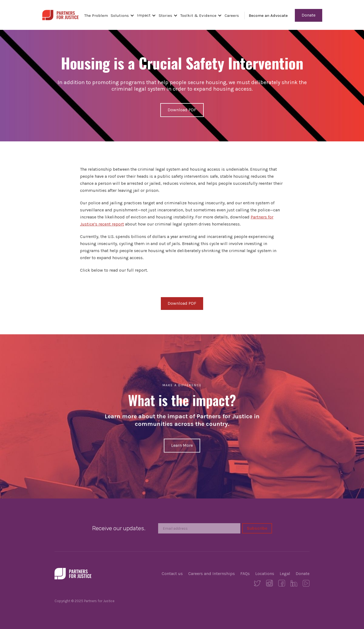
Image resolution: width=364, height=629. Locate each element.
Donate (309, 15)
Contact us (172, 574)
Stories (165, 15)
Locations (265, 574)
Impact (144, 15)
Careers (232, 15)
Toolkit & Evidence (198, 15)
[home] (60, 14)
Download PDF (182, 110)
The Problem (96, 15)
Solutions (120, 15)
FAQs (245, 574)
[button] (124, 15)
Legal (285, 574)
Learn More (182, 445)
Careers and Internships (212, 574)
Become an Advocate (268, 15)
